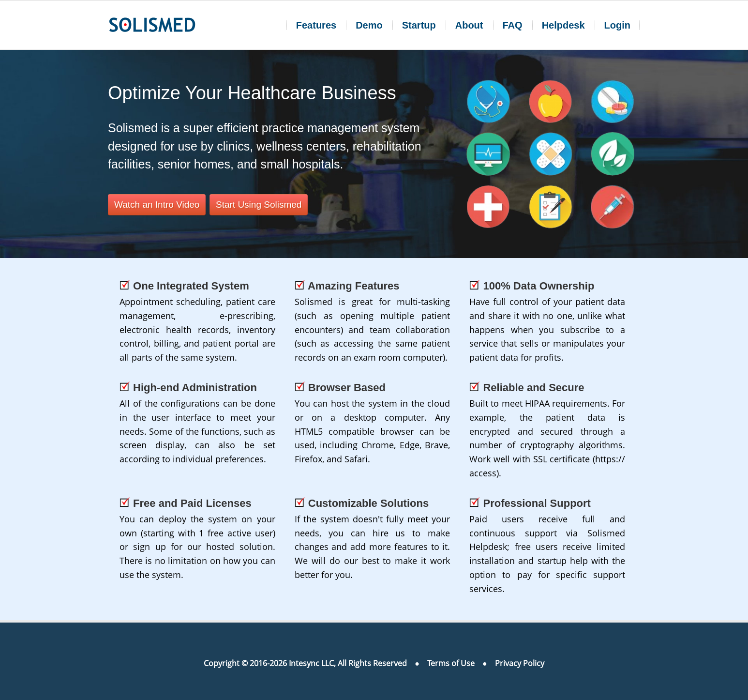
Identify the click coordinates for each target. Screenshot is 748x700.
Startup (419, 25)
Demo (369, 25)
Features (316, 25)
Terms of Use (451, 663)
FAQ (513, 25)
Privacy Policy (520, 663)
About (469, 25)
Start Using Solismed (259, 205)
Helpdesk (563, 25)
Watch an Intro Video (157, 205)
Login (617, 25)
